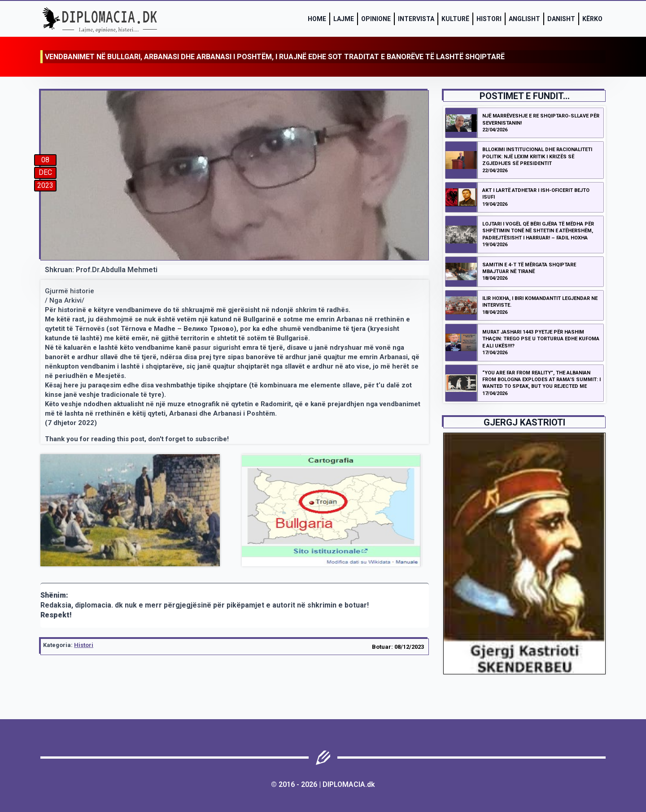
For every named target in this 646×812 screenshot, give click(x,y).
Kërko (592, 19)
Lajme (344, 19)
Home (317, 19)
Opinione (376, 19)
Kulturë (455, 19)
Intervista (416, 19)
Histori (489, 19)
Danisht (561, 19)
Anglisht (524, 19)
